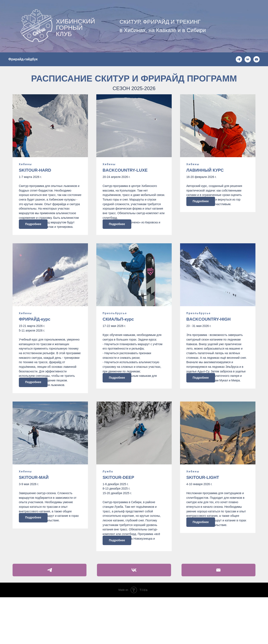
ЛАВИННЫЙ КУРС (205, 170)
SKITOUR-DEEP (118, 508)
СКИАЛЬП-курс (118, 335)
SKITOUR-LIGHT (203, 508)
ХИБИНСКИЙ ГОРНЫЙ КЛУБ (75, 28)
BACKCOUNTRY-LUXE (125, 170)
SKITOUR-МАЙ (34, 508)
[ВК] (248, 59)
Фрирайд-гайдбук (23, 59)
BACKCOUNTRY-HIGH (208, 335)
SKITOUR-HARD (35, 170)
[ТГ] (239, 59)
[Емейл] (256, 59)
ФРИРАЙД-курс (35, 335)
